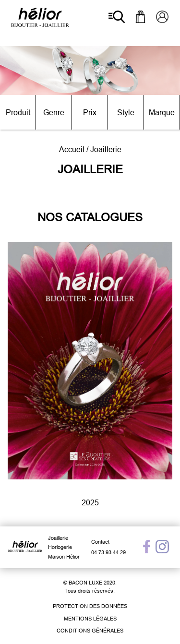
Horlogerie (60, 547)
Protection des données (90, 606)
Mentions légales (90, 619)
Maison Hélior (64, 557)
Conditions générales (90, 631)
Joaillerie (58, 538)
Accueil (72, 149)
